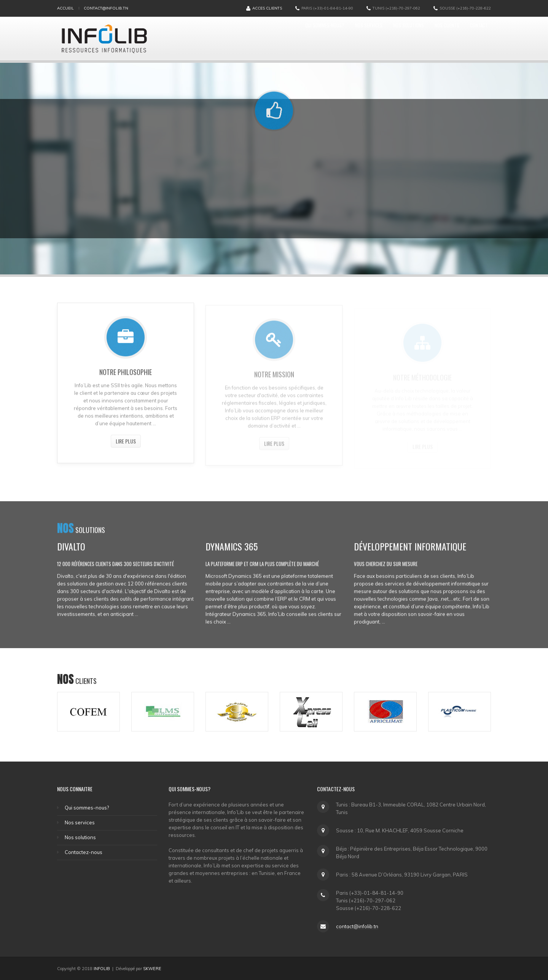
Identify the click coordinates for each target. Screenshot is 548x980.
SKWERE (152, 969)
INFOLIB (102, 969)
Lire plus (126, 444)
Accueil (65, 8)
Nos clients (433, 38)
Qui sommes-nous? (274, 38)
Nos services (331, 38)
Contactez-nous (84, 852)
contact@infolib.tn (106, 8)
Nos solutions (382, 38)
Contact (474, 38)
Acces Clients (264, 8)
